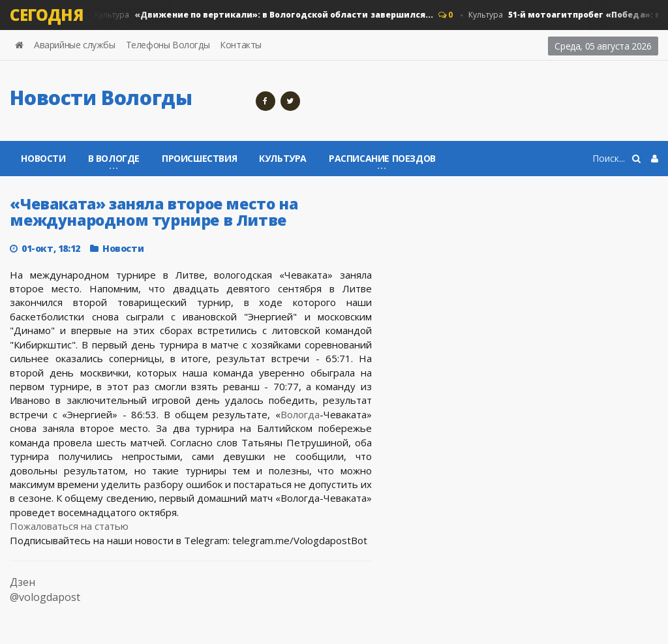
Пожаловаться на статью (69, 526)
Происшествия (199, 158)
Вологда (300, 414)
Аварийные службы (75, 45)
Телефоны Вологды (168, 45)
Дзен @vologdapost (45, 590)
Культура (263, 15)
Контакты (241, 45)
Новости (43, 158)
